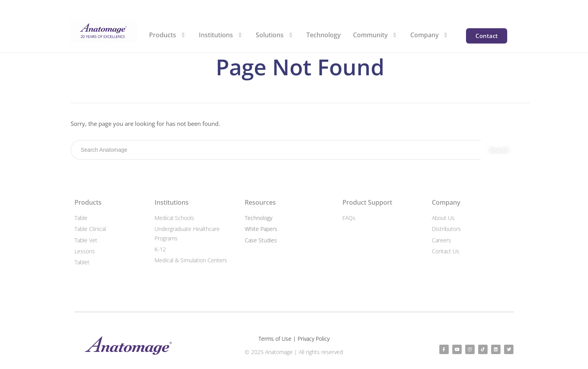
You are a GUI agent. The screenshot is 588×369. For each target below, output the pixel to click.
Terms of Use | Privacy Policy (294, 339)
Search (500, 150)
